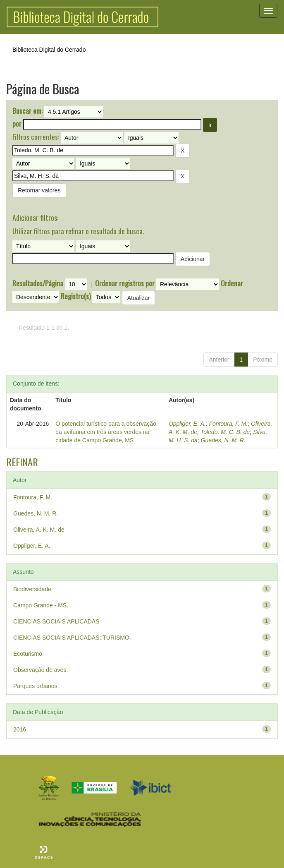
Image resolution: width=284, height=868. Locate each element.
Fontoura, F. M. (228, 424)
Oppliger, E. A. (187, 424)
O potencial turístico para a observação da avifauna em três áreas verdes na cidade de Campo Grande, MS (106, 432)
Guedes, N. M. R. (223, 440)
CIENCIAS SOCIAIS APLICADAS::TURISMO (71, 638)
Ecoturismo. (29, 654)
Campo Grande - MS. (41, 605)
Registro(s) (76, 296)
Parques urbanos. (36, 686)
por (17, 124)
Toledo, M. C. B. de (225, 432)
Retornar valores (39, 190)
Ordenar (232, 283)
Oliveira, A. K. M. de (39, 530)
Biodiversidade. (33, 589)
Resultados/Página (38, 283)
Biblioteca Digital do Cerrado (49, 50)
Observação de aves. (41, 670)
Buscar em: (27, 111)
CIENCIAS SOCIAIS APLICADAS (56, 621)
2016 (20, 729)
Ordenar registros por (125, 283)
